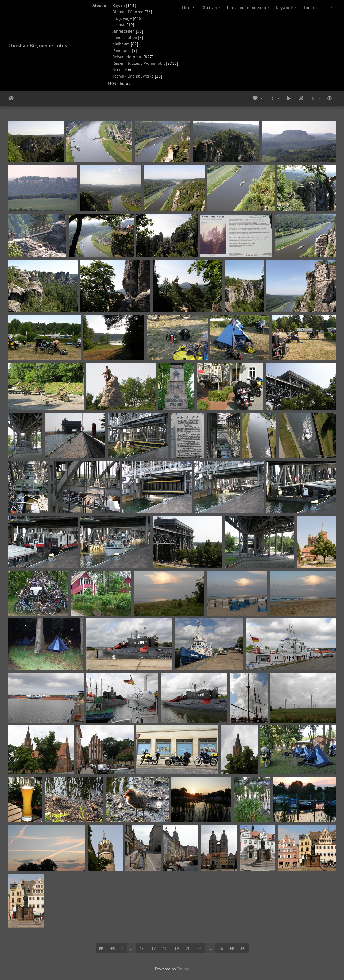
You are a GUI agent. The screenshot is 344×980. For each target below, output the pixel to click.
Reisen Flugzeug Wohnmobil (139, 63)
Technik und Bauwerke (133, 76)
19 (177, 948)
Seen (117, 69)
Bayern (119, 5)
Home (11, 98)
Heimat (119, 25)
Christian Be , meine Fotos (38, 45)
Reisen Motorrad (127, 57)
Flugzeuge (122, 18)
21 (200, 948)
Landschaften (125, 37)
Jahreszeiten (124, 31)
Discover (209, 7)
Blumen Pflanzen (128, 12)
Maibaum (121, 44)
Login (309, 7)
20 (188, 948)
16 (142, 948)
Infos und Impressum (246, 7)
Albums (100, 5)
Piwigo (183, 969)
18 (165, 948)
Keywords (285, 7)
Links (187, 7)
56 (221, 948)
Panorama (122, 50)
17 (154, 948)
